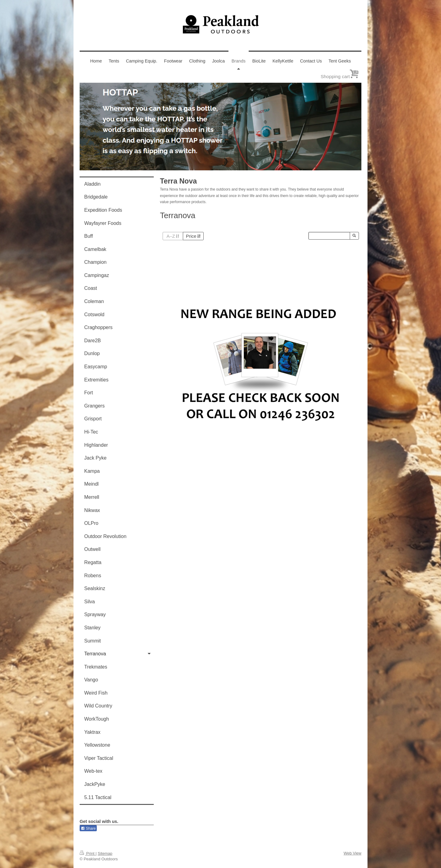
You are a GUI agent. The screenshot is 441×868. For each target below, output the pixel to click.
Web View (352, 853)
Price (193, 236)
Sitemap (105, 853)
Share (88, 828)
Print (88, 853)
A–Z (173, 236)
